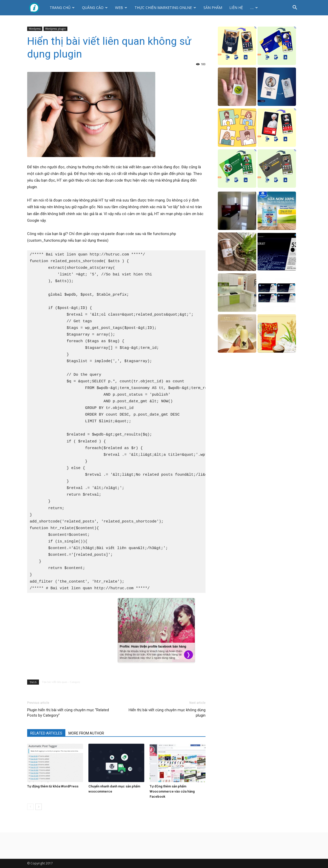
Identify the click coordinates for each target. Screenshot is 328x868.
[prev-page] (30, 807)
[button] (295, 8)
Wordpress (35, 29)
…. (254, 8)
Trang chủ (62, 8)
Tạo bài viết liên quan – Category (61, 682)
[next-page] (39, 807)
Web (121, 8)
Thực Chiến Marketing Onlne (165, 8)
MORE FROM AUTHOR (86, 733)
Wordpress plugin (55, 29)
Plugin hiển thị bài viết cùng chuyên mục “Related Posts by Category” (68, 713)
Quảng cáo (95, 8)
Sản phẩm (213, 8)
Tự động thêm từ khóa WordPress (53, 786)
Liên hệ (236, 8)
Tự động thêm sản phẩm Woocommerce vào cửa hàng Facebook (172, 791)
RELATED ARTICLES (46, 733)
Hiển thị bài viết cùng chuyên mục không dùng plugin (167, 713)
